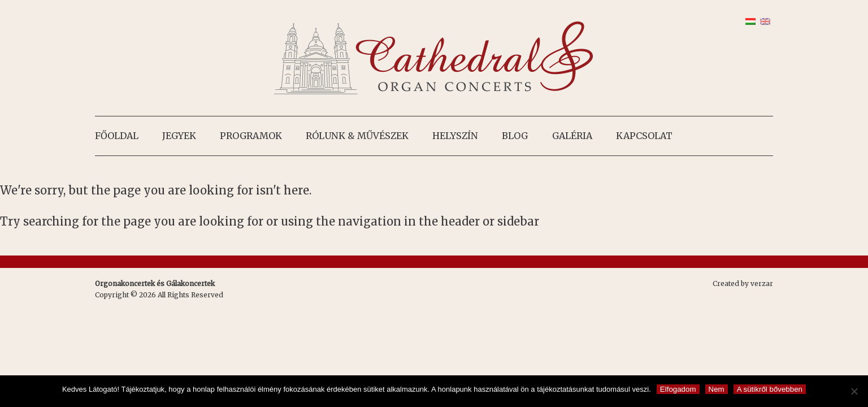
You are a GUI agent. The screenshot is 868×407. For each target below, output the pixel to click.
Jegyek (179, 136)
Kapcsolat (644, 136)
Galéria (572, 136)
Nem (717, 389)
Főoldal (117, 136)
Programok (251, 136)
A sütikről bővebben (770, 389)
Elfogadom (678, 389)
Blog (515, 136)
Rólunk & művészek (357, 136)
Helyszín (455, 136)
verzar (762, 283)
